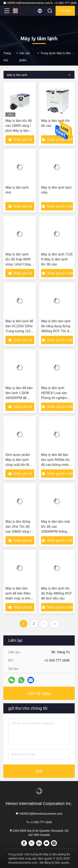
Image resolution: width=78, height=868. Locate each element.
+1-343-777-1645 (63, 3)
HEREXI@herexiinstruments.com (27, 3)
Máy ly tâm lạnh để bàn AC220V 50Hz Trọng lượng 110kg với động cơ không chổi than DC (20, 331)
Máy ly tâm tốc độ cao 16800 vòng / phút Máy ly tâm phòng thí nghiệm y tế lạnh (19, 131)
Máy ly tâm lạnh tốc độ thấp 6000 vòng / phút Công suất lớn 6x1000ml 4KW (19, 264)
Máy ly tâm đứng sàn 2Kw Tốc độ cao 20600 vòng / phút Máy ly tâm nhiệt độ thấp (18, 532)
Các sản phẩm (25, 57)
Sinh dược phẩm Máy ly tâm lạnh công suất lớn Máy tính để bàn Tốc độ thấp (19, 465)
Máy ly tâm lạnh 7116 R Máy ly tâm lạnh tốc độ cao (57, 259)
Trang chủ (7, 57)
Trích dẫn (65, 11)
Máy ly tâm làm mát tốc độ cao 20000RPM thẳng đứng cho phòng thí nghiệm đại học (55, 532)
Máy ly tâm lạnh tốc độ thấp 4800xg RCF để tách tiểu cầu (57, 593)
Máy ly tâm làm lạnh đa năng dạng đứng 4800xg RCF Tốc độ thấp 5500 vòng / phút (56, 331)
